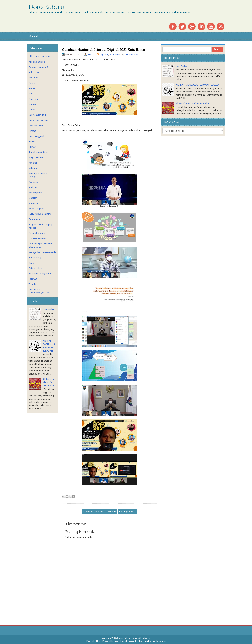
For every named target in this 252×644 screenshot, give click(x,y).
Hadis (32, 142)
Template (33, 284)
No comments (133, 55)
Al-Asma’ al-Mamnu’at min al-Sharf (49, 382)
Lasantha (133, 641)
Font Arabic (49, 309)
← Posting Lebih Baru (94, 512)
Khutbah (33, 187)
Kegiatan (104, 55)
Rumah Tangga (36, 258)
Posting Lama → (127, 512)
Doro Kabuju (47, 7)
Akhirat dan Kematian (39, 56)
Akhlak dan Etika (37, 62)
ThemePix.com (103, 641)
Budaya (32, 104)
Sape (31, 263)
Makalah (33, 198)
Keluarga (33, 168)
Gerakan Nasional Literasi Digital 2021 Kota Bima (103, 50)
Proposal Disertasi (38, 238)
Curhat (32, 110)
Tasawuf (33, 279)
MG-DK (91, 55)
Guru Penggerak (37, 136)
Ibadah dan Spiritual (39, 152)
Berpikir (32, 88)
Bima (31, 94)
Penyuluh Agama (37, 233)
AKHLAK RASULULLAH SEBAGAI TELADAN (198, 85)
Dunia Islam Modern (39, 120)
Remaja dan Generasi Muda (42, 252)
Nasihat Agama (36, 209)
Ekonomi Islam (36, 126)
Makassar (34, 203)
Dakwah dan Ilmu (37, 115)
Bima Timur (34, 99)
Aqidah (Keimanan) (38, 67)
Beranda (34, 36)
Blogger (147, 638)
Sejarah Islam (35, 268)
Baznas (32, 83)
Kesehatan (34, 182)
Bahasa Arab (35, 72)
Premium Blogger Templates (152, 641)
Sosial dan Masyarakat (40, 274)
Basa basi (34, 78)
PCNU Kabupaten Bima (40, 214)
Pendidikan (115, 55)
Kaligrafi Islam (36, 158)
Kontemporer (35, 193)
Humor (32, 147)
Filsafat (32, 131)
